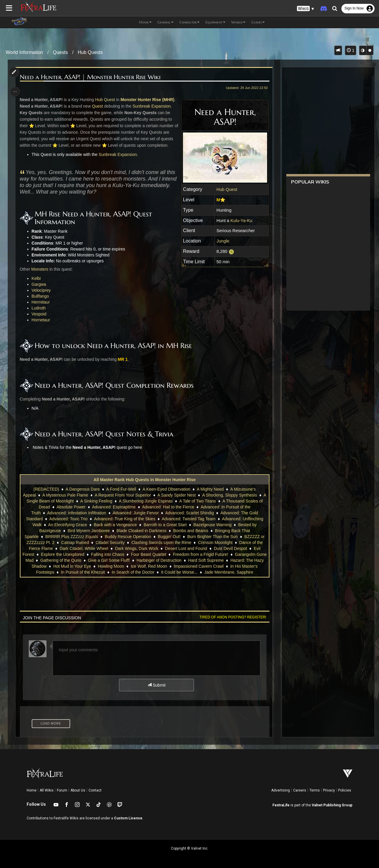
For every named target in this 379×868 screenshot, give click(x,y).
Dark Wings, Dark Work (136, 548)
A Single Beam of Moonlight (81, 501)
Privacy (329, 790)
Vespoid (40, 314)
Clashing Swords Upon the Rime (161, 542)
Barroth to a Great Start (165, 525)
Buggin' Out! (169, 537)
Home (32, 790)
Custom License (128, 818)
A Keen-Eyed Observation (166, 489)
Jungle (221, 241)
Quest (98, 106)
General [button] (166, 22)
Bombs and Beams (190, 531)
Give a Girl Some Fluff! (119, 560)
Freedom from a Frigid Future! (206, 554)
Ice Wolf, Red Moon (154, 566)
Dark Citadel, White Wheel (84, 548)
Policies (345, 790)
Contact (95, 790)
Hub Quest (106, 100)
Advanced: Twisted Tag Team (188, 519)
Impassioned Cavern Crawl (204, 566)
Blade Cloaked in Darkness (141, 531)
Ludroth (40, 308)
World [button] (238, 22)
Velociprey (42, 290)
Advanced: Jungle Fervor (141, 513)
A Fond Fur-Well (121, 489)
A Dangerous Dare (82, 489)
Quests (61, 52)
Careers (300, 790)
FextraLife (281, 805)
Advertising (281, 790)
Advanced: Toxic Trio (68, 519)
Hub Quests (90, 52)
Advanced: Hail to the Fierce (192, 507)
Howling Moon (116, 566)
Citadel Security (110, 542)
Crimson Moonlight (215, 542)
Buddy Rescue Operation (128, 537)
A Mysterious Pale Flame (79, 495)
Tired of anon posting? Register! (231, 617)
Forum (62, 790)
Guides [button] (258, 22)
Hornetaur (42, 320)
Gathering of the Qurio (72, 560)
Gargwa (40, 284)
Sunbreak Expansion (153, 106)
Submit (156, 685)
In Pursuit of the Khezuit (83, 572)
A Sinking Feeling (129, 501)
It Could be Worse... (179, 572)
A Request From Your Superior (137, 495)
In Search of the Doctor (133, 572)
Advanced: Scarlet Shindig (195, 513)
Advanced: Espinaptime (138, 507)
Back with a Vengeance (115, 525)
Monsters (41, 269)
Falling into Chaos (113, 554)
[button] (306, 9)
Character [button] (189, 22)
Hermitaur (42, 302)
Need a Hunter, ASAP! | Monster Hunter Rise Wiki (91, 77)
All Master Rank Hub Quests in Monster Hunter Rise (144, 480)
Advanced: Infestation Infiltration (82, 513)
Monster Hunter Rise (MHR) (149, 100)
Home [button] (145, 22)
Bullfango (41, 296)
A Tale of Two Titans (230, 501)
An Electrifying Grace (68, 525)
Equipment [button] (215, 22)
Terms (315, 790)
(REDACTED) (46, 489)
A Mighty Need (210, 489)
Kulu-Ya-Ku (240, 221)
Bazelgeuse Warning (212, 525)
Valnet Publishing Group (332, 805)
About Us (78, 790)
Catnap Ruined (75, 542)
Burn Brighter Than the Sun (212, 537)
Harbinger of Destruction (170, 560)
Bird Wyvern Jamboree (89, 531)
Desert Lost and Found (186, 548)
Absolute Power (95, 507)
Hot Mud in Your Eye (77, 566)
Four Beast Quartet (154, 554)
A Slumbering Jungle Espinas (178, 501)
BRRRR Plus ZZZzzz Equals (71, 537)
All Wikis (47, 790)
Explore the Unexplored (68, 554)
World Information (24, 52)
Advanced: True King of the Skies (125, 519)
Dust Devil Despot (230, 548)
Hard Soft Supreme (217, 560)
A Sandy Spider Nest (191, 495)
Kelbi (37, 278)
